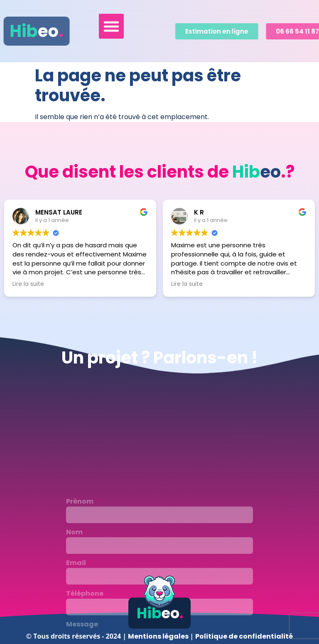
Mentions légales (159, 636)
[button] (111, 24)
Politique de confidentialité (244, 636)
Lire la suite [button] (28, 284)
